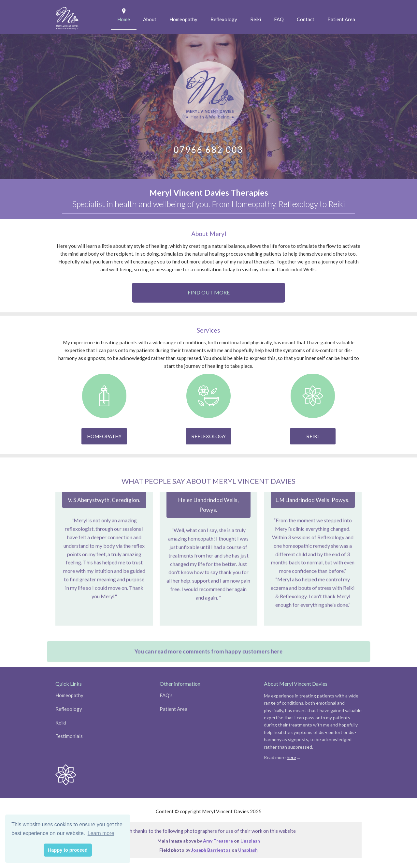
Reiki (256, 19)
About (150, 19)
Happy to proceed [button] (68, 850)
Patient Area (341, 19)
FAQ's (166, 695)
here (291, 757)
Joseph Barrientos (211, 850)
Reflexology (224, 19)
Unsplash (250, 841)
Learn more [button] (101, 833)
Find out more (209, 292)
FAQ (279, 19)
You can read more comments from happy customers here (208, 659)
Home (124, 19)
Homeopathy (183, 19)
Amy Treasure (218, 841)
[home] (67, 17)
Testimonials (69, 736)
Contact (306, 19)
